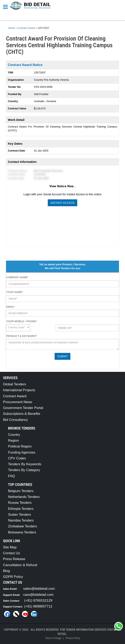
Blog (6, 571)
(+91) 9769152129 (38, 601)
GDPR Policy (13, 577)
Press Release (14, 559)
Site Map (10, 547)
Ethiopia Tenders (21, 509)
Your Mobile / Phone (21, 321)
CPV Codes (17, 458)
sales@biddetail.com (39, 589)
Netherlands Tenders (24, 497)
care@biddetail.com (38, 595)
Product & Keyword (21, 336)
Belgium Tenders (21, 491)
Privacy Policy (73, 638)
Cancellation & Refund (20, 565)
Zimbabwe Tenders (22, 526)
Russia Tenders (20, 503)
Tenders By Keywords (25, 464)
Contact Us (11, 553)
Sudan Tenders (20, 515)
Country (14, 435)
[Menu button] (6, 7)
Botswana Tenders (22, 532)
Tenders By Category (24, 470)
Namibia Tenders (21, 520)
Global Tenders (15, 384)
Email (10, 307)
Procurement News (18, 402)
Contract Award (15, 396)
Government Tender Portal (23, 408)
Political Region (20, 446)
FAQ (11, 476)
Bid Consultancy (15, 420)
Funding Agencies (22, 452)
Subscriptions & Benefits (22, 414)
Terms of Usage (53, 638)
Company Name (17, 277)
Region (14, 441)
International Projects (19, 390)
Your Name (15, 292)
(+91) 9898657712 (38, 606)
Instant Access (62, 203)
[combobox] (18, 328)
